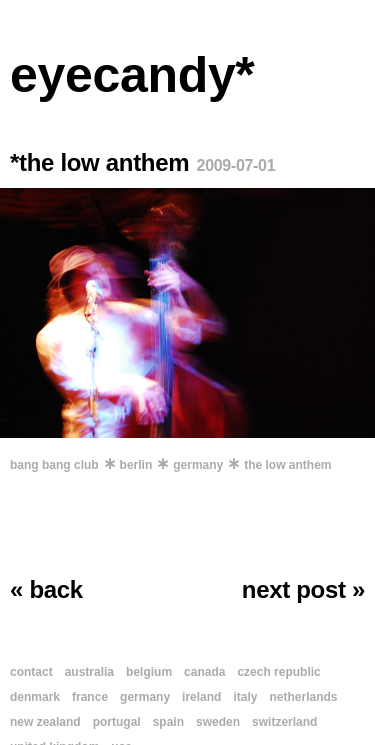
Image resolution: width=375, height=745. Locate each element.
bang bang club (54, 465)
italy (245, 697)
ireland (201, 697)
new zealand (45, 722)
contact (31, 672)
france (90, 697)
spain (168, 722)
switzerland (284, 722)
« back (46, 589)
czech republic (278, 672)
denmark (35, 697)
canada (204, 672)
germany (198, 465)
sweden (218, 722)
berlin (136, 465)
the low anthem (287, 465)
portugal (117, 722)
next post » (303, 589)
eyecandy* (132, 75)
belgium (149, 672)
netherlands (303, 697)
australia (89, 672)
